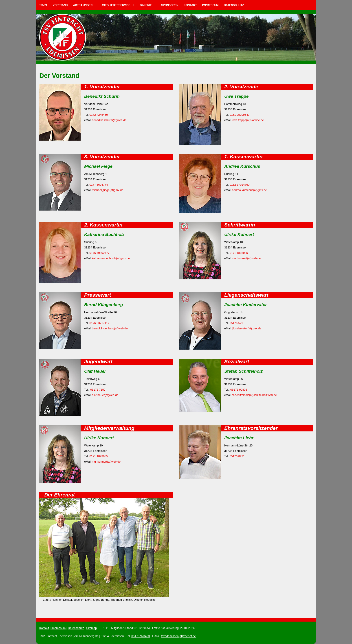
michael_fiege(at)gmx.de (108, 190)
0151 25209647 (239, 115)
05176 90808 (239, 390)
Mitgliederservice (116, 5)
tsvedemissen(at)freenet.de (178, 636)
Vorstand (60, 5)
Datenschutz (234, 5)
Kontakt (190, 5)
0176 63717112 (99, 323)
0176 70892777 (99, 253)
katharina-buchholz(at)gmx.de (111, 258)
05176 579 (236, 323)
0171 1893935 (239, 253)
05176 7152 (98, 390)
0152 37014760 (239, 185)
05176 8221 (237, 456)
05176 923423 (141, 636)
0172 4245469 (99, 115)
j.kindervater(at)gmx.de (247, 328)
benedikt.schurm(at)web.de (109, 120)
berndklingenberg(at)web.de (110, 328)
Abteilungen (83, 5)
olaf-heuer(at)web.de (105, 395)
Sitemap (91, 628)
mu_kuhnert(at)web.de (246, 258)
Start (43, 5)
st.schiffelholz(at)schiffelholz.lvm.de (254, 395)
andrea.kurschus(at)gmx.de (249, 190)
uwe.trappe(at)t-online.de (248, 120)
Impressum (210, 5)
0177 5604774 (99, 185)
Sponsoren (170, 5)
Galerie (146, 5)
